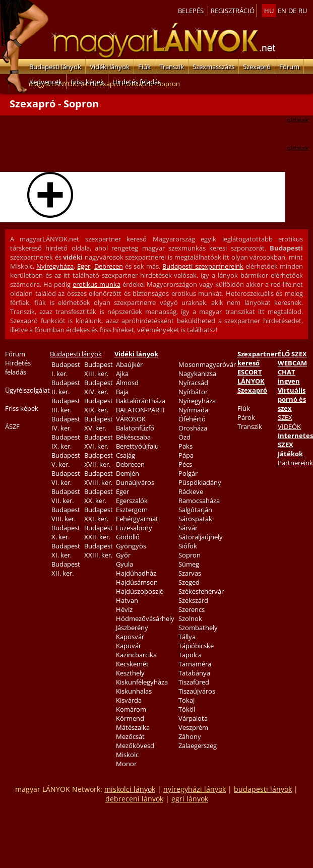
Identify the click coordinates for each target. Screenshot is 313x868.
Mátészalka (133, 727)
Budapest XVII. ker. (99, 460)
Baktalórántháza (141, 401)
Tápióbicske (196, 646)
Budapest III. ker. (66, 405)
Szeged (189, 582)
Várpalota (193, 718)
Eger (84, 266)
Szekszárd (193, 600)
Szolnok (190, 618)
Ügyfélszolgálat (27, 390)
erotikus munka (97, 284)
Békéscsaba (133, 437)
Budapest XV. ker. (99, 423)
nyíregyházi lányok (195, 789)
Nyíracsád (193, 383)
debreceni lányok (134, 799)
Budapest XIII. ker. (99, 369)
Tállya (187, 637)
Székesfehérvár (201, 591)
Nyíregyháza (55, 266)
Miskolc (127, 755)
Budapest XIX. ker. (99, 405)
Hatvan (127, 600)
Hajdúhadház (136, 573)
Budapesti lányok (55, 67)
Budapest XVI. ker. (99, 442)
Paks (185, 446)
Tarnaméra (195, 664)
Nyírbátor (193, 392)
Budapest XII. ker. (66, 569)
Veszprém (193, 727)
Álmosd (127, 383)
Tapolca (190, 655)
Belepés (191, 11)
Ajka (122, 374)
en (282, 11)
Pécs (185, 464)
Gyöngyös (131, 546)
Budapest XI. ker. (66, 550)
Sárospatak (195, 519)
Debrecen (109, 266)
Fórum (289, 67)
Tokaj (186, 700)
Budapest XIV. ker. (99, 387)
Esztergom (132, 510)
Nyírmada (193, 410)
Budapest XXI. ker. (99, 514)
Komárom (131, 709)
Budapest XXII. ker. (99, 532)
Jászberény (132, 628)
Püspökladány (200, 482)
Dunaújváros (135, 482)
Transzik (172, 67)
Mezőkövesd (135, 746)
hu (269, 11)
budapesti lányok (263, 789)
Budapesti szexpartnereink (203, 266)
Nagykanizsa (197, 374)
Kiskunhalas (134, 691)
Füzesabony (134, 528)
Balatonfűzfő (135, 428)
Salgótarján (195, 510)
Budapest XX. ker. (99, 496)
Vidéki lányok (110, 67)
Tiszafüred (194, 682)
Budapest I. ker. (66, 369)
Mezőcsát (130, 736)
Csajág (126, 455)
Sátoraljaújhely (201, 537)
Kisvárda (129, 700)
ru (303, 11)
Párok (246, 417)
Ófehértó (192, 419)
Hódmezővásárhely (145, 618)
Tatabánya (194, 673)
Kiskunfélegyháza (142, 682)
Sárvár (188, 528)
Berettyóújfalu (137, 446)
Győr (123, 555)
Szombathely (198, 628)
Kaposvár (130, 637)
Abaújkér (129, 364)
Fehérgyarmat (137, 519)
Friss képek (87, 82)
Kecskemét (132, 664)
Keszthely (130, 673)
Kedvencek (46, 82)
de (292, 11)
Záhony (190, 736)
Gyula (124, 564)
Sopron (190, 555)
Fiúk (144, 67)
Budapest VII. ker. (66, 496)
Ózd (184, 437)
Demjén (128, 473)
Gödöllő (128, 537)
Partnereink (295, 463)
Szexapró (257, 67)
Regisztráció (233, 11)
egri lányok (190, 799)
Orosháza (193, 428)
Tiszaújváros (197, 691)
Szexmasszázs (213, 67)
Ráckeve (191, 491)
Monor (126, 764)
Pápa (186, 455)
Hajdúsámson (137, 582)
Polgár (188, 473)
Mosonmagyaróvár (207, 364)
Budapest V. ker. (66, 460)
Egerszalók (132, 501)
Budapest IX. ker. (66, 442)
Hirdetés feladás (137, 82)
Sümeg (189, 564)
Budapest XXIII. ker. (99, 550)
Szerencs (192, 609)
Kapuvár (129, 646)
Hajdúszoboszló (140, 591)
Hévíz (124, 609)
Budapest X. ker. (66, 532)
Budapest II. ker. (66, 387)
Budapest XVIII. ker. (99, 478)
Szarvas (190, 573)
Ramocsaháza (199, 501)
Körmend (130, 718)
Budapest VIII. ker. (66, 514)
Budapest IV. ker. (66, 423)
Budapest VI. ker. (66, 478)
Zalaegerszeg (198, 746)
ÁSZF (12, 426)
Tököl (187, 709)
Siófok (188, 546)
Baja (122, 392)
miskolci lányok (130, 789)
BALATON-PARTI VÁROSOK (140, 414)
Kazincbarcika (136, 655)
